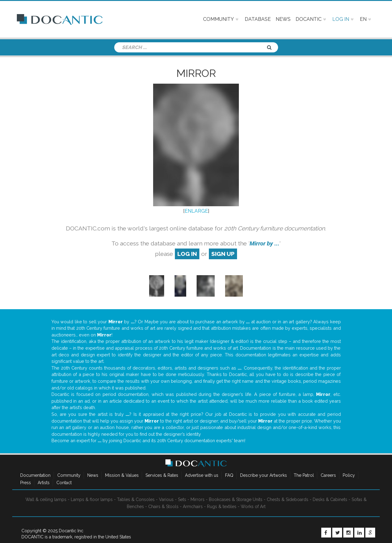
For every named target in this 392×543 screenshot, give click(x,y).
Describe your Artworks (264, 475)
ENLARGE (196, 211)
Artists (44, 483)
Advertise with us (202, 475)
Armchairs (193, 507)
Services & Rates (162, 475)
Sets (182, 499)
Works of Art (253, 507)
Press (26, 483)
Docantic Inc (71, 531)
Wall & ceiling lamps (46, 499)
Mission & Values (122, 475)
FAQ (229, 475)
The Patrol (304, 475)
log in (187, 254)
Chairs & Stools (163, 507)
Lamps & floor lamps (92, 499)
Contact (64, 483)
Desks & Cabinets (330, 499)
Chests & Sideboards (288, 499)
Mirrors (198, 499)
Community (69, 475)
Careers (328, 475)
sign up (223, 254)
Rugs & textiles (222, 507)
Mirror (196, 73)
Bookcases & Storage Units (236, 499)
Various (166, 499)
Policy (349, 475)
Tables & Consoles (136, 499)
